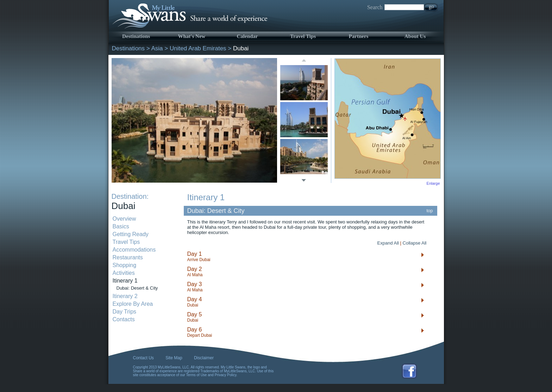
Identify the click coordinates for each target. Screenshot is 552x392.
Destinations (136, 36)
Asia (157, 48)
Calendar (247, 36)
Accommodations (134, 250)
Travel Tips (303, 36)
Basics (121, 226)
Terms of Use (197, 375)
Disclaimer (204, 358)
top (430, 211)
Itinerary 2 (125, 296)
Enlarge (433, 183)
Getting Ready (131, 234)
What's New (192, 36)
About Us (415, 36)
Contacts (124, 319)
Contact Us (143, 358)
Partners (359, 36)
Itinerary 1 (125, 281)
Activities (124, 273)
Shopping (125, 265)
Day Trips (125, 312)
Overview (124, 219)
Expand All (388, 243)
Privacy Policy (226, 375)
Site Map (174, 358)
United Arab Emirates (198, 48)
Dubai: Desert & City (137, 288)
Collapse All (415, 243)
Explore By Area (133, 304)
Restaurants (128, 257)
